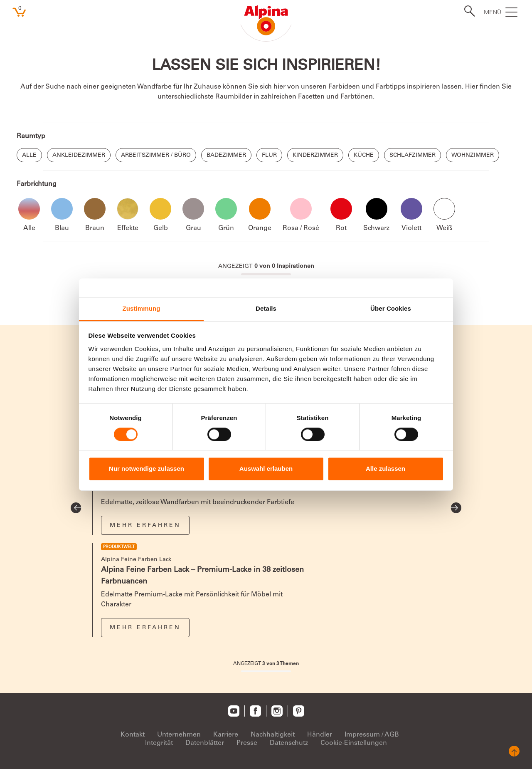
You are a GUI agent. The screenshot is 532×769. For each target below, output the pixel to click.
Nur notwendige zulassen (147, 469)
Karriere (226, 735)
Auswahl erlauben (266, 469)
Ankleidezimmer (79, 156)
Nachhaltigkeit (273, 735)
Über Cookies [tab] (391, 308)
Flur (269, 156)
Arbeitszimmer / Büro (156, 156)
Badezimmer (226, 156)
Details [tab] (266, 308)
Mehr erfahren (145, 526)
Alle (29, 156)
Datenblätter (205, 743)
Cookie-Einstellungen (354, 743)
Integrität (159, 743)
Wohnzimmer (473, 156)
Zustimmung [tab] (142, 308)
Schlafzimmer (413, 156)
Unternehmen (179, 735)
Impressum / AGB (372, 735)
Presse (247, 743)
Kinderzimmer (315, 156)
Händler (320, 735)
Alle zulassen (385, 469)
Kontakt (133, 735)
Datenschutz (289, 743)
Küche (364, 156)
